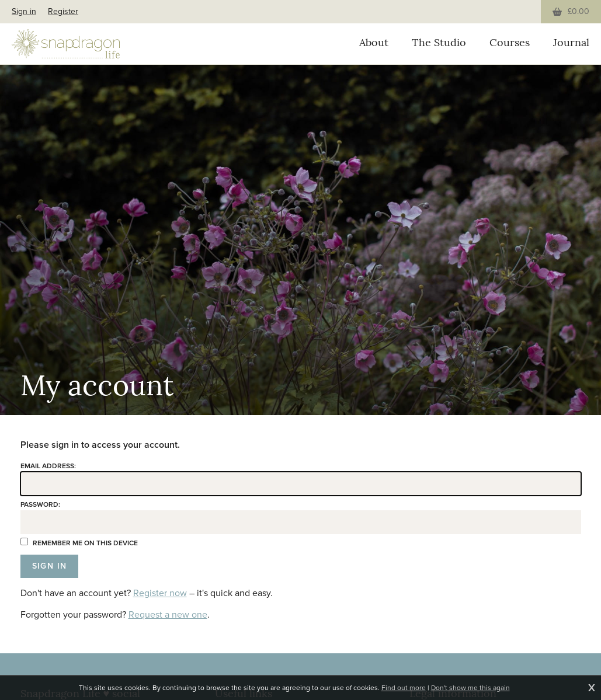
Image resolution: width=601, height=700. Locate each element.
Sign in (24, 11)
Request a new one (168, 614)
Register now (160, 593)
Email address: (48, 466)
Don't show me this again (470, 688)
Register (63, 11)
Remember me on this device (79, 543)
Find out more (404, 688)
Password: (40, 504)
